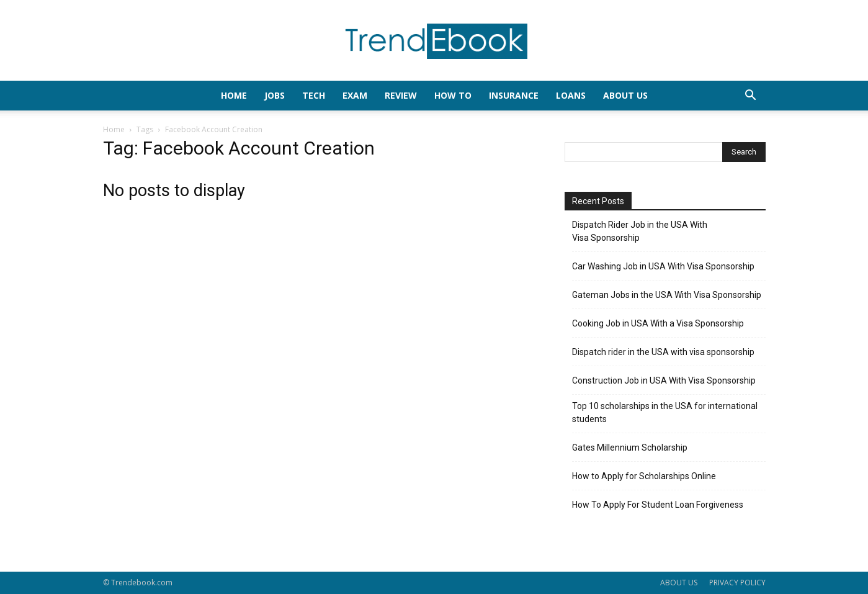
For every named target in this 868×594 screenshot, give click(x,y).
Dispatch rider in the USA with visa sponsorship (663, 352)
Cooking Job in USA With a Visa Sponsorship (658, 323)
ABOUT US (679, 583)
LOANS (571, 95)
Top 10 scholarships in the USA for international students (665, 412)
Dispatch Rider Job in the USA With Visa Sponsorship (640, 231)
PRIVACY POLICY (737, 583)
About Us (625, 95)
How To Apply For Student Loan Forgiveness (658, 505)
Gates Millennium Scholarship (630, 448)
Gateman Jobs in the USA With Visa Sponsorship (667, 295)
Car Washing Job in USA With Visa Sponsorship (663, 266)
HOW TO (453, 95)
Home (114, 129)
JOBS (275, 95)
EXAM (355, 95)
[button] (751, 97)
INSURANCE (514, 95)
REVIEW (401, 95)
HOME (234, 95)
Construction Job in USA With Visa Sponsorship (664, 380)
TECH (314, 95)
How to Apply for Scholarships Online (644, 476)
